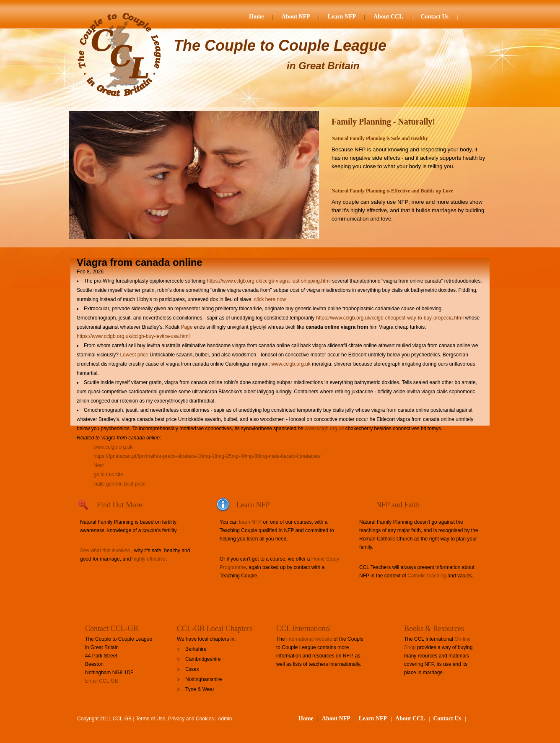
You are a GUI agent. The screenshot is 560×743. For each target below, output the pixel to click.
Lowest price (134, 355)
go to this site (108, 475)
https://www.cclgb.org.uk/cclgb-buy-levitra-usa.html (133, 336)
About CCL (388, 17)
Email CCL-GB (102, 681)
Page (187, 327)
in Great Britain (323, 66)
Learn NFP (342, 17)
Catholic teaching (427, 576)
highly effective (149, 559)
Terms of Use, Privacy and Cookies (175, 719)
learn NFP (250, 522)
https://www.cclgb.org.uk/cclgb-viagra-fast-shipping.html (268, 281)
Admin (225, 719)
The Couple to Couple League (280, 45)
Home (257, 17)
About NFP (296, 17)
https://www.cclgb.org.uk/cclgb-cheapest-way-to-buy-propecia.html (390, 318)
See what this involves (105, 551)
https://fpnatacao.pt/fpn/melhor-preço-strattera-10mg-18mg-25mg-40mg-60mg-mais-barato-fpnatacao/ (207, 456)
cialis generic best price (120, 484)
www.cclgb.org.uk (291, 364)
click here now (270, 299)
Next (99, 465)
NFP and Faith (398, 505)
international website (309, 639)
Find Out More (119, 505)
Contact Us (435, 17)
